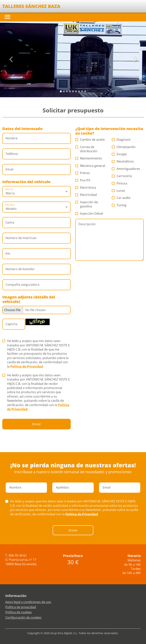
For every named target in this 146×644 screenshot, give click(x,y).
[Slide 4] (73, 91)
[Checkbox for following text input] (36, 310)
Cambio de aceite (90, 140)
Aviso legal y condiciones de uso (28, 602)
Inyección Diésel (89, 213)
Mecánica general (90, 166)
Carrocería (122, 176)
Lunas (119, 191)
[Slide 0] (61, 91)
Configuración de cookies (23, 617)
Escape (119, 154)
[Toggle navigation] (7, 17)
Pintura (120, 183)
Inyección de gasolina (87, 204)
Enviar (37, 424)
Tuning (119, 205)
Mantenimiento (89, 158)
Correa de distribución (86, 149)
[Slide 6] (79, 91)
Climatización (124, 147)
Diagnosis (121, 140)
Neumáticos (123, 161)
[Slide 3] (70, 91)
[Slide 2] (67, 91)
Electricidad (86, 195)
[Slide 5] (76, 91)
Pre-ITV (83, 180)
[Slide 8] (85, 91)
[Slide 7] (82, 91)
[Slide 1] (64, 91)
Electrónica (86, 187)
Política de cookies (19, 612)
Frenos (83, 173)
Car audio (121, 198)
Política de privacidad (21, 607)
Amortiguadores (126, 169)
